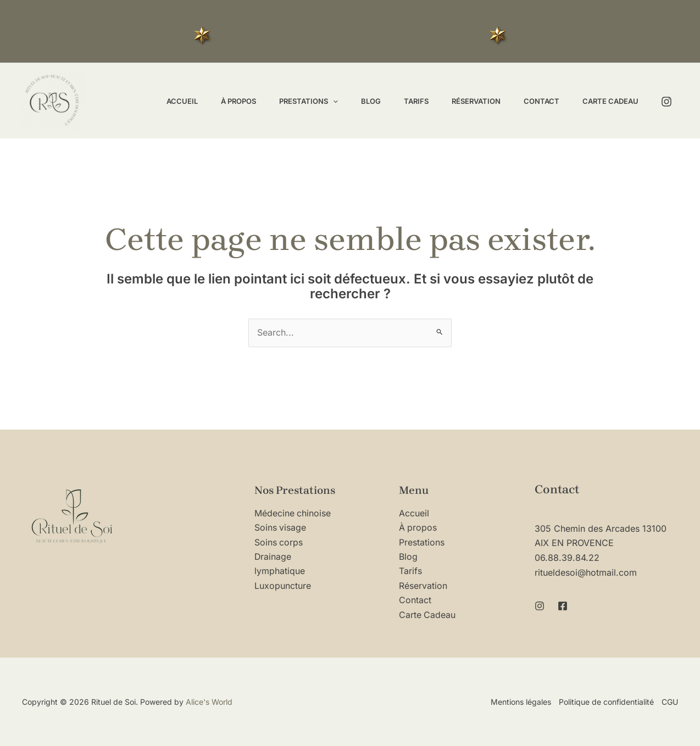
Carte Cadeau (427, 615)
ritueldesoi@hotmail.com (586, 572)
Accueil (414, 514)
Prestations (422, 543)
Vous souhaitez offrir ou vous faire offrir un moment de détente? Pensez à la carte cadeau (350, 35)
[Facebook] (563, 605)
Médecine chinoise (293, 514)
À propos (418, 528)
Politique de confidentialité (606, 702)
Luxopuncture (283, 586)
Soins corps (279, 543)
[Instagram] (666, 102)
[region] (143, 641)
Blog (408, 557)
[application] (315, 101)
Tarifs (410, 571)
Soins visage (280, 528)
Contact (415, 600)
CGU (670, 702)
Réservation (423, 586)
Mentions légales (521, 702)
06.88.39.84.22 (567, 558)
